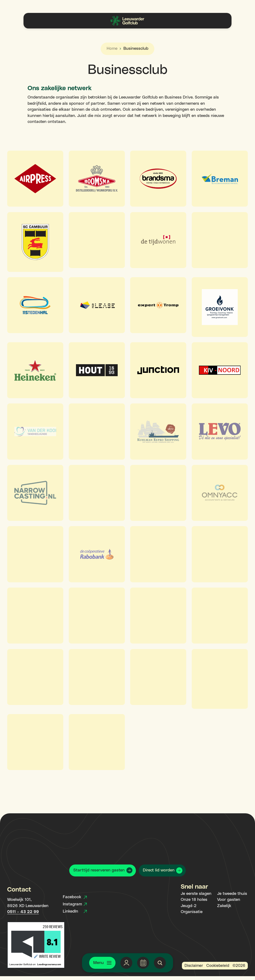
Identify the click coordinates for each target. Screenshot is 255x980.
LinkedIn (75, 911)
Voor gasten (229, 900)
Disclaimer (194, 966)
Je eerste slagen (196, 894)
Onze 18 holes (194, 900)
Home (112, 49)
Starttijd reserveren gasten (99, 870)
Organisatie (192, 912)
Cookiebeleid (218, 966)
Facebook (75, 897)
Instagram (75, 904)
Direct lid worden (159, 870)
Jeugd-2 (189, 906)
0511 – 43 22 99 (23, 912)
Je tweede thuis (232, 894)
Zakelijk (224, 906)
